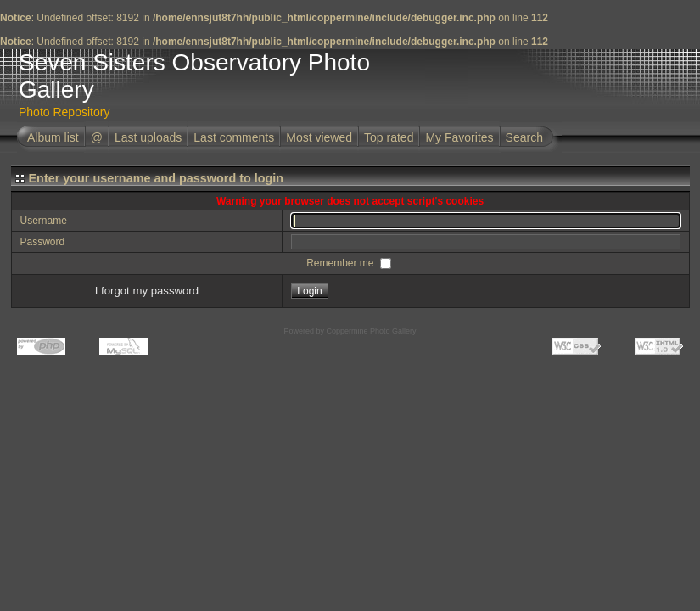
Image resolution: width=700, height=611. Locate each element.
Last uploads (148, 137)
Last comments (234, 137)
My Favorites (459, 137)
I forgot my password (147, 291)
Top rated (389, 137)
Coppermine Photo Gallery (371, 331)
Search (524, 137)
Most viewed (319, 137)
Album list (53, 137)
